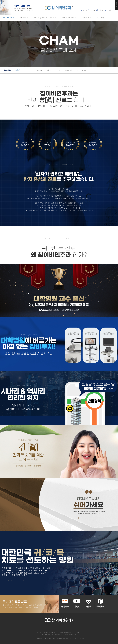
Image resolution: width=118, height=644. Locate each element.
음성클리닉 (24, 18)
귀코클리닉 (87, 18)
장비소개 (49, 70)
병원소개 (18, 70)
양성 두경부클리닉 (69, 18)
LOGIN (91, 10)
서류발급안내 (68, 70)
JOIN (84, 10)
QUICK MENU (117, 5)
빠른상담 (108, 10)
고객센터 (100, 18)
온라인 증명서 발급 (81, 70)
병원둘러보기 (38, 70)
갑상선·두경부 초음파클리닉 (45, 18)
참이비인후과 (8, 18)
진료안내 (58, 70)
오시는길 (100, 10)
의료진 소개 (27, 70)
